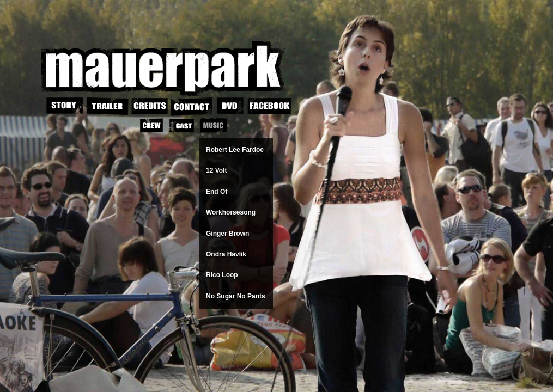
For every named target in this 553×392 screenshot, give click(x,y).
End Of (217, 192)
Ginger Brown (227, 234)
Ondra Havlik (226, 254)
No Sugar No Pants (236, 296)
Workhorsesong (231, 212)
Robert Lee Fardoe (235, 150)
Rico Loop (222, 275)
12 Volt (216, 170)
